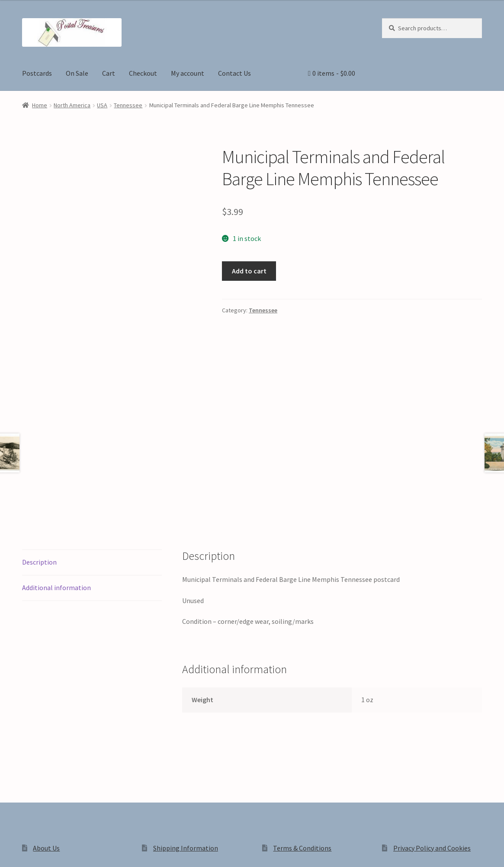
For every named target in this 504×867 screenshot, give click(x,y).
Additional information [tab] (56, 467)
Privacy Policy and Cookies (432, 728)
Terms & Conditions (302, 728)
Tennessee (128, 105)
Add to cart (249, 271)
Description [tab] (39, 442)
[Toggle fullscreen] (30, 851)
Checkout (143, 73)
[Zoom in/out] (10, 851)
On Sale (77, 73)
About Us (46, 728)
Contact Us (234, 73)
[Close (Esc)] (72, 851)
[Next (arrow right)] (30, 863)
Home (40, 105)
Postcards (37, 73)
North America (72, 105)
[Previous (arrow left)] (10, 863)
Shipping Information (186, 728)
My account (188, 73)
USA (102, 105)
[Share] (52, 851)
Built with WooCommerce (144, 793)
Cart (109, 73)
